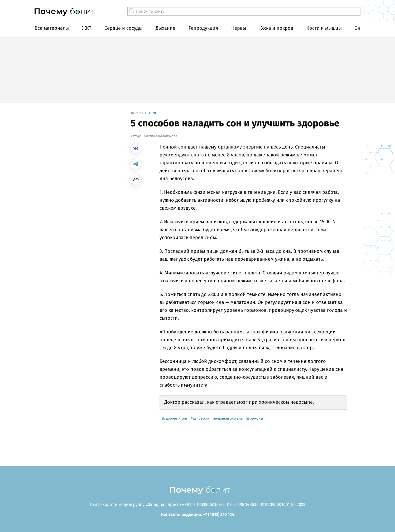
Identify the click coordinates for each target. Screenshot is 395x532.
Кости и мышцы (324, 28)
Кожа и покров (276, 28)
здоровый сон (176, 418)
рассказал (193, 402)
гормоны (256, 418)
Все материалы (52, 28)
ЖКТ (87, 28)
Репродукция (203, 28)
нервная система (229, 418)
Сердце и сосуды (123, 28)
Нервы (239, 28)
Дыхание (165, 28)
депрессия (201, 418)
